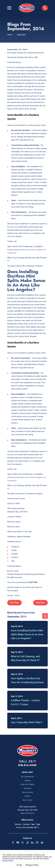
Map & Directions (27, 813)
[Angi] (27, 842)
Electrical (27, 788)
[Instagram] (37, 842)
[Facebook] (13, 842)
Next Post (40, 603)
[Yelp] (23, 842)
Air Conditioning (27, 777)
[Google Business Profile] (42, 842)
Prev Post (15, 603)
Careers (27, 796)
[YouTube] (18, 842)
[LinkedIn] (32, 842)
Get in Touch (27, 800)
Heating (27, 781)
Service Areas (27, 792)
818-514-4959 (27, 765)
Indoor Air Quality (27, 784)
